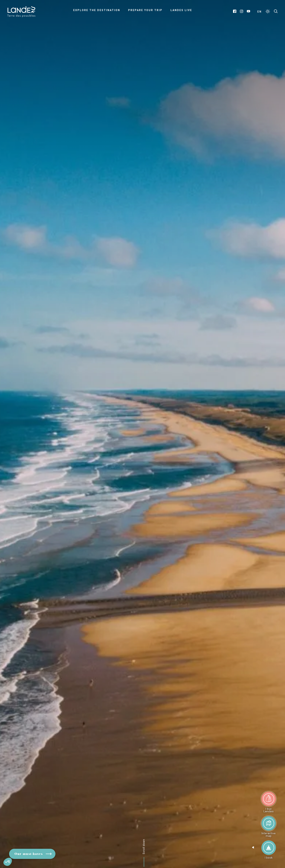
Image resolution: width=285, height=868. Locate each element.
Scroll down (144, 847)
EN (260, 12)
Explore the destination (97, 10)
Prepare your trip (145, 10)
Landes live (181, 10)
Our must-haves (29, 854)
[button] (8, 862)
